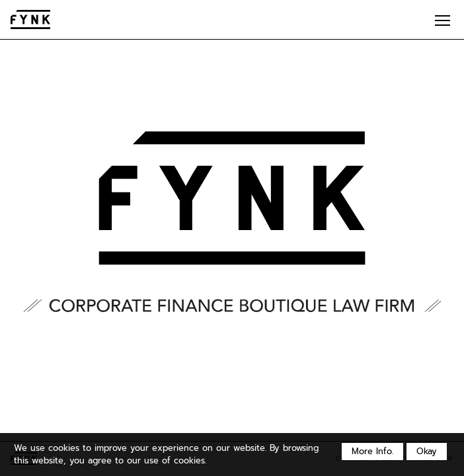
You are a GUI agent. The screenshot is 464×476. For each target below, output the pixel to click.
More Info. (372, 451)
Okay (427, 451)
